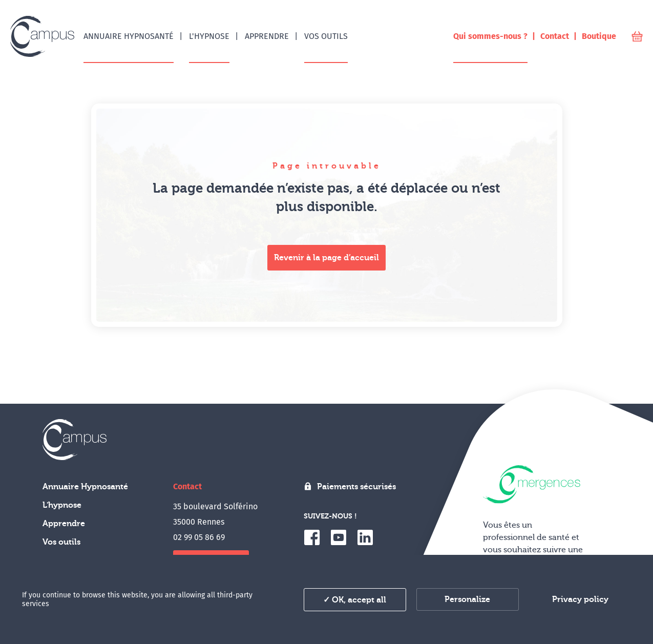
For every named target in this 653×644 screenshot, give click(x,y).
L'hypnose (62, 505)
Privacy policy (580, 599)
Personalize (467, 599)
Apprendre (64, 524)
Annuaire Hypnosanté (85, 487)
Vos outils (61, 542)
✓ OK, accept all (355, 600)
